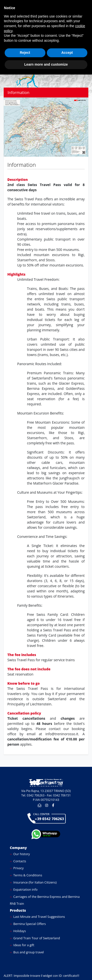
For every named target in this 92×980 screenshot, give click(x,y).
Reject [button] (25, 53)
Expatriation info (24, 889)
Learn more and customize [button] (46, 64)
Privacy (17, 868)
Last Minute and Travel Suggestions (37, 917)
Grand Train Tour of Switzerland (35, 938)
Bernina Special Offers (28, 924)
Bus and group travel (27, 952)
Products (18, 910)
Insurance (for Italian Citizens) (33, 882)
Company (18, 848)
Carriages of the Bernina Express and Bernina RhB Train (45, 900)
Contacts (18, 861)
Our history (20, 854)
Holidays (18, 931)
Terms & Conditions (26, 875)
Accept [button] (67, 53)
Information (19, 93)
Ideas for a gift (22, 945)
